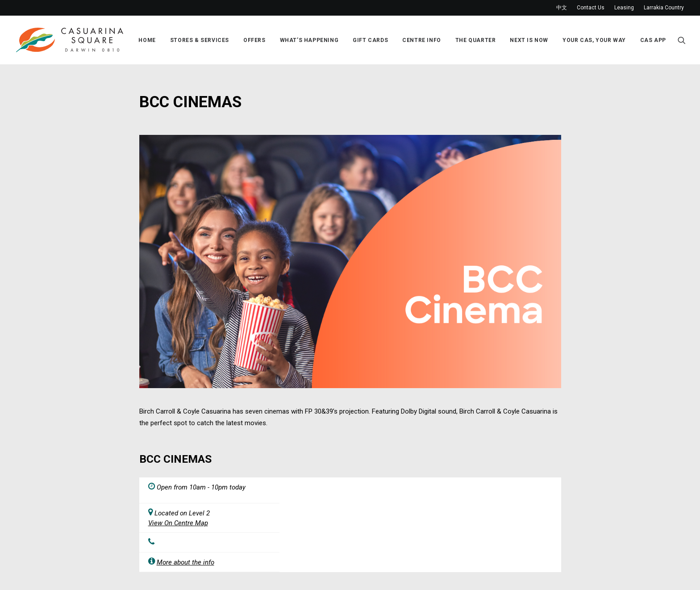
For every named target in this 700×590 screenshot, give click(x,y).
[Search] (682, 40)
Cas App (653, 40)
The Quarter (476, 40)
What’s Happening (309, 40)
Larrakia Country (664, 8)
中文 (562, 8)
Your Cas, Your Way (594, 40)
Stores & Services (200, 40)
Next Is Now (529, 40)
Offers (254, 40)
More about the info (185, 562)
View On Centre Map (178, 523)
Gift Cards (370, 40)
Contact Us (591, 8)
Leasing (624, 8)
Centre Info (422, 40)
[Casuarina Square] (70, 40)
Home (147, 40)
